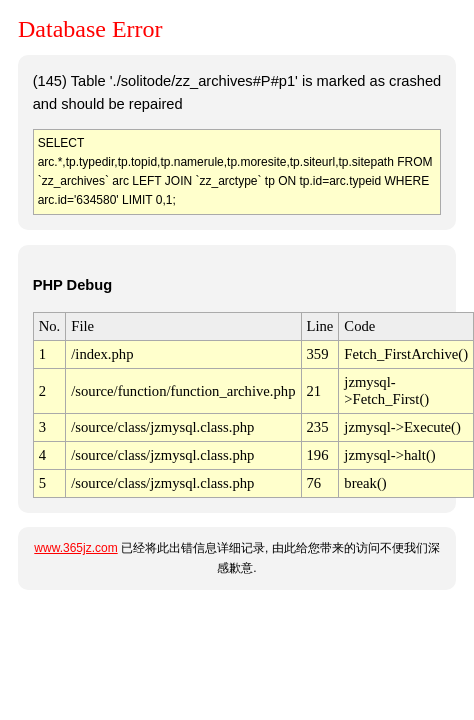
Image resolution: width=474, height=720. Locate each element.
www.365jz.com (75, 548)
